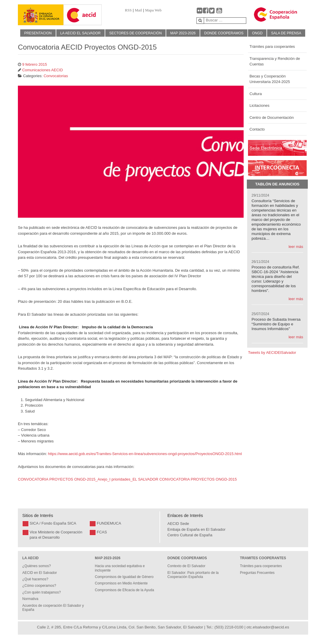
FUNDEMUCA (109, 523)
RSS (128, 10)
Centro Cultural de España (190, 535)
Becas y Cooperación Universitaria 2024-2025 (270, 79)
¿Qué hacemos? (35, 579)
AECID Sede (178, 524)
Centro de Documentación (272, 118)
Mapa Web (153, 10)
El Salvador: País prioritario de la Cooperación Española (193, 575)
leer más (296, 247)
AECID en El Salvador (40, 573)
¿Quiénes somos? (36, 566)
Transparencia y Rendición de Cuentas (275, 61)
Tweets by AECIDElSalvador (272, 353)
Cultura (256, 94)
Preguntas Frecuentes (257, 573)
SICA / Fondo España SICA (53, 523)
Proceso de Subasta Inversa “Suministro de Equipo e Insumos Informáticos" (276, 324)
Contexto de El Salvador (186, 566)
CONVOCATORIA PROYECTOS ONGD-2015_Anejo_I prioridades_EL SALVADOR (88, 479)
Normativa (30, 599)
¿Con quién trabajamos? (41, 592)
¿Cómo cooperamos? (39, 586)
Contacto (257, 129)
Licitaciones (259, 105)
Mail (139, 10)
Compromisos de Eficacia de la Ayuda (125, 590)
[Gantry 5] (41, 15)
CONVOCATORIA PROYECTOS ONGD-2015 (198, 479)
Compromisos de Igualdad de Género (124, 577)
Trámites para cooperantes (272, 47)
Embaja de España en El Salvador (196, 529)
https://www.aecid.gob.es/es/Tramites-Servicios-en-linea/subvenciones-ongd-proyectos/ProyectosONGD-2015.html (145, 454)
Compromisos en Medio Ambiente (121, 583)
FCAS (102, 532)
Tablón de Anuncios (277, 184)
